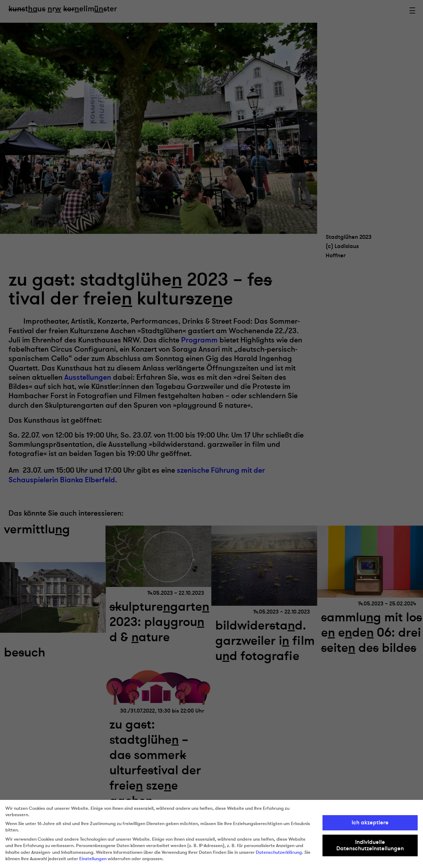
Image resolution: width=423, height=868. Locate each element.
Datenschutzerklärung (279, 852)
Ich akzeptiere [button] (370, 823)
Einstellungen (93, 859)
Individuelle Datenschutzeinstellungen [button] (370, 845)
